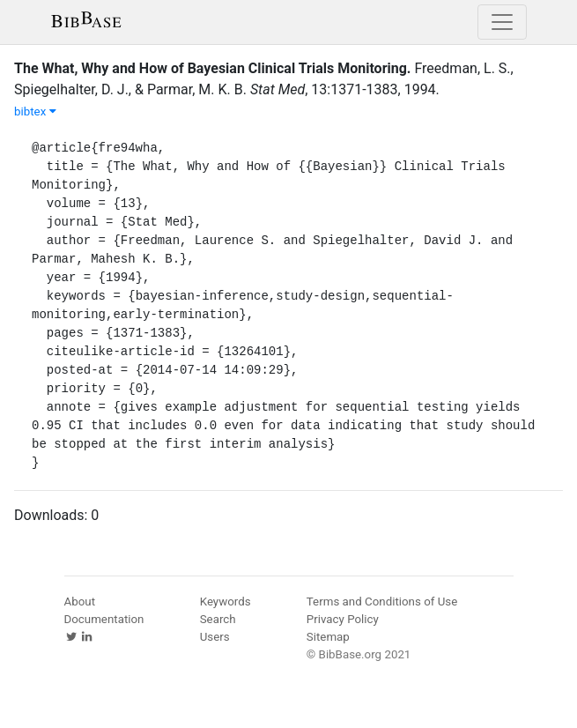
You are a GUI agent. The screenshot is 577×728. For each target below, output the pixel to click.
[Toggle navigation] (502, 22)
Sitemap (328, 637)
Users (215, 637)
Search (218, 619)
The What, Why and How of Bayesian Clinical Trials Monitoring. (212, 68)
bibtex (35, 111)
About (80, 602)
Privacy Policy (343, 619)
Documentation (104, 619)
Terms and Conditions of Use (382, 602)
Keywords (226, 602)
